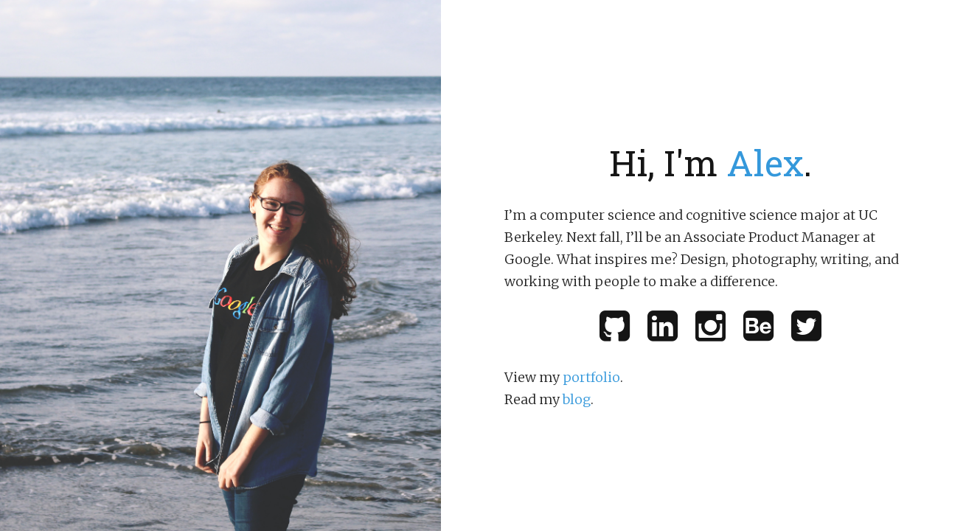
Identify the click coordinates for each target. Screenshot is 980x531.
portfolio (591, 377)
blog (577, 399)
